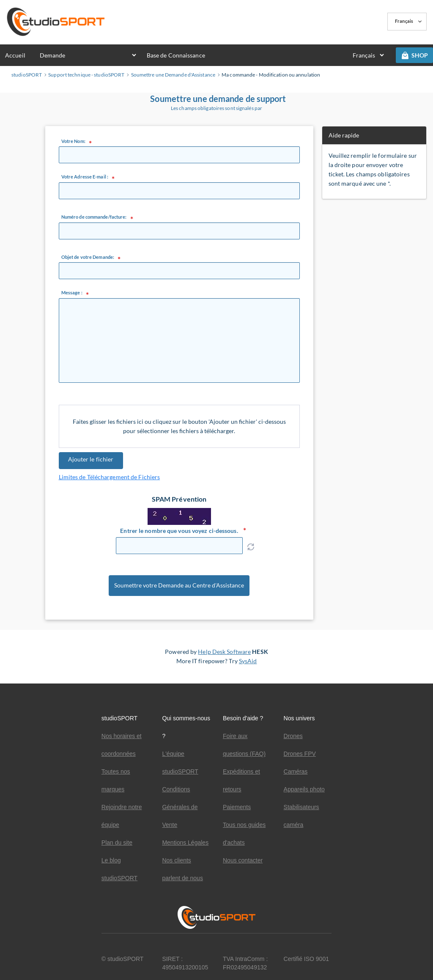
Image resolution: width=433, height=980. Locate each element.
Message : (72, 293)
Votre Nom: (73, 141)
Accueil (15, 55)
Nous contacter (243, 860)
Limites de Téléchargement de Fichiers (110, 477)
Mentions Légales (185, 843)
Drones (293, 736)
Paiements (237, 807)
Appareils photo (304, 789)
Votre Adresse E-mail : (85, 177)
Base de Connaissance (176, 55)
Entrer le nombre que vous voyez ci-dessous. (179, 531)
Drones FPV (300, 754)
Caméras (296, 771)
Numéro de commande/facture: (94, 217)
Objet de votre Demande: (88, 257)
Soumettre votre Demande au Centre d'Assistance (179, 587)
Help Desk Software (224, 655)
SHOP (414, 55)
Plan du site (117, 843)
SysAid (248, 664)
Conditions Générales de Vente (180, 807)
